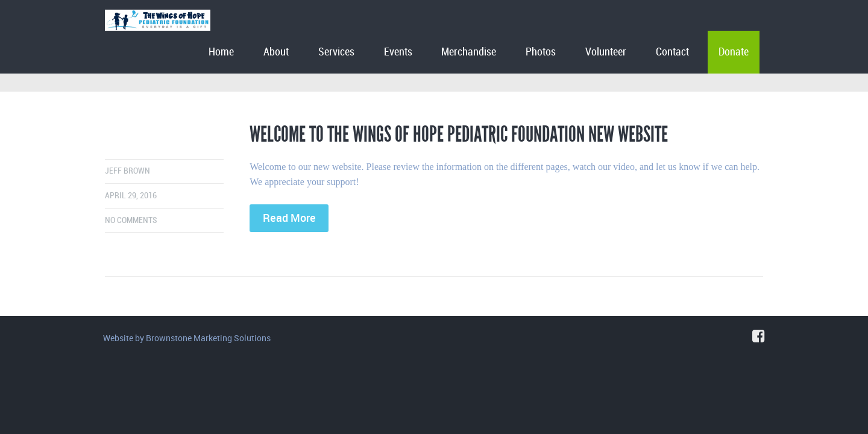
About (276, 52)
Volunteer (606, 52)
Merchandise (469, 52)
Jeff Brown (127, 171)
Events (398, 52)
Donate (734, 52)
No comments (131, 220)
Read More (289, 218)
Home (221, 52)
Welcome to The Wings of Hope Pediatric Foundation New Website (459, 134)
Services (336, 52)
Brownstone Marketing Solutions (208, 338)
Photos (541, 52)
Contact (672, 52)
